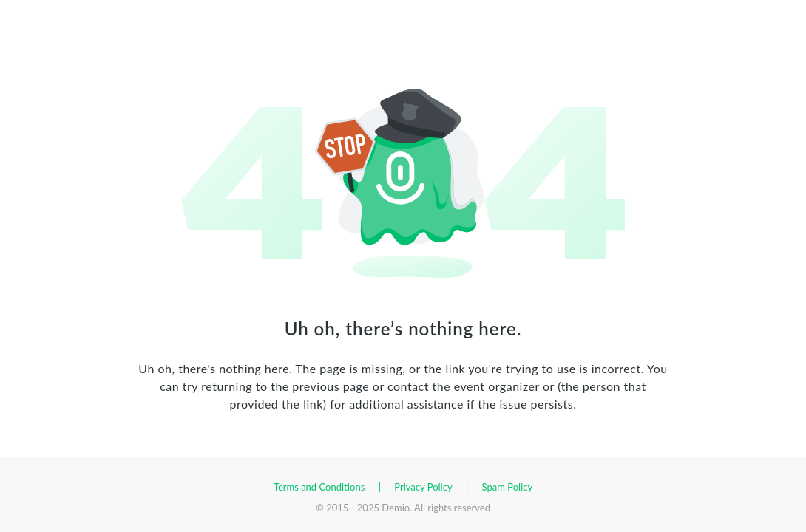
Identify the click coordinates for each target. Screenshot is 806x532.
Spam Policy (508, 487)
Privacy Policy (423, 487)
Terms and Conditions (319, 487)
